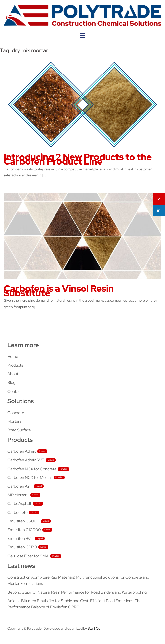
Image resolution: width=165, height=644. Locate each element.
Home (13, 357)
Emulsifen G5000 (23, 521)
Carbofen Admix (22, 451)
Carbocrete (17, 512)
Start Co (94, 628)
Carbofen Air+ (20, 486)
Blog (11, 383)
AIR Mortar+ (18, 495)
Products (15, 365)
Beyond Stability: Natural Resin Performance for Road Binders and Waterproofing (77, 592)
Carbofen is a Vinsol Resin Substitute (59, 291)
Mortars (14, 421)
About (13, 374)
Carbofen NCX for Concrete (32, 469)
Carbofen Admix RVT (26, 460)
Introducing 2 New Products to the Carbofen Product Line (78, 159)
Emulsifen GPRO (22, 547)
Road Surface (19, 430)
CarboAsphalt (19, 504)
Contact (15, 391)
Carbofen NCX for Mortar (30, 478)
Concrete (16, 413)
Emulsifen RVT (20, 538)
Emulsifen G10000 (24, 530)
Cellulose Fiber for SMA (28, 556)
